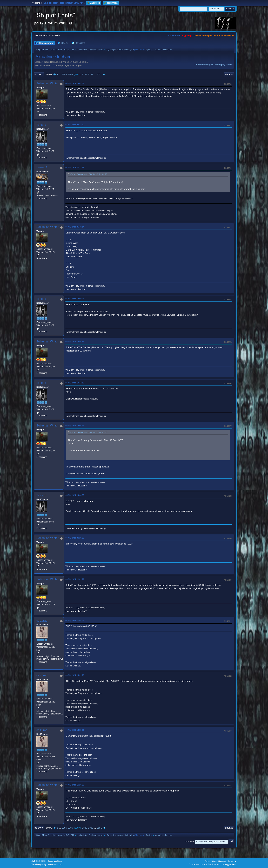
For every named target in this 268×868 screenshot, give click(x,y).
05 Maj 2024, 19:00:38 (75, 425)
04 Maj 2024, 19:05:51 (75, 83)
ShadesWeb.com (55, 864)
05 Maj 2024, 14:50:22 (75, 341)
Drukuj (229, 74)
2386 (70, 74)
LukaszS (42, 167)
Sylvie (148, 50)
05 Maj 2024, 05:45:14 (75, 227)
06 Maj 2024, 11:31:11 (75, 579)
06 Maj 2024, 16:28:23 (75, 785)
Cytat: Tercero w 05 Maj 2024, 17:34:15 (89, 432)
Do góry (39, 828)
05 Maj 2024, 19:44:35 (75, 495)
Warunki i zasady (219, 861)
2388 (84, 74)
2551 (99, 74)
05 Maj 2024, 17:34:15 (75, 383)
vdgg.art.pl (187, 36)
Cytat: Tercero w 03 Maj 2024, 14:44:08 (89, 174)
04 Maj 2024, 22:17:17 (75, 167)
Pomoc (208, 861)
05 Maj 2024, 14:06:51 (75, 299)
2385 (64, 74)
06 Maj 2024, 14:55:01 (75, 730)
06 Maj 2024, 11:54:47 (75, 621)
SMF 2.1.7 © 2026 (39, 861)
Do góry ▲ (232, 861)
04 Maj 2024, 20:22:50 (75, 125)
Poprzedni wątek (204, 65)
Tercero (41, 125)
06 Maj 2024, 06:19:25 (75, 538)
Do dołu (39, 74)
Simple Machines (55, 861)
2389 (91, 74)
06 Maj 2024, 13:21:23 (75, 675)
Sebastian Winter (47, 83)
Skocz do (189, 842)
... (60, 74)
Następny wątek (224, 65)
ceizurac (42, 621)
